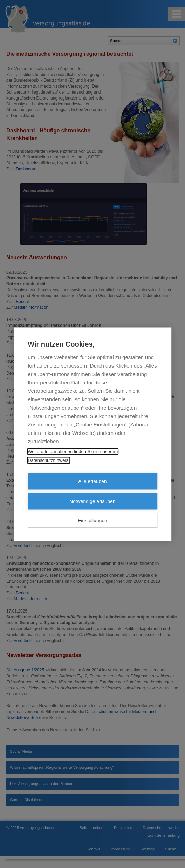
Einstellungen (92, 520)
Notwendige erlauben (92, 501)
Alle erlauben (92, 481)
